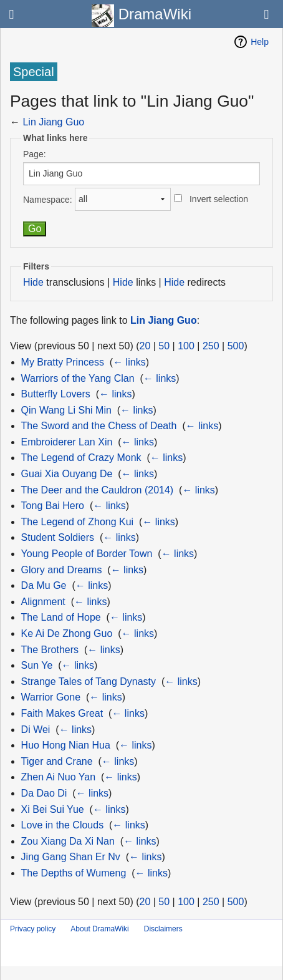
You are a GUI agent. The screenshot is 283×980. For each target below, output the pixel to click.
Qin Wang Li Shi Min (66, 410)
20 (145, 346)
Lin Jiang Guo (53, 122)
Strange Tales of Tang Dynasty (89, 682)
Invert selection (219, 199)
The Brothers (50, 650)
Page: (35, 154)
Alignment (43, 602)
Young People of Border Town (87, 554)
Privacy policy (33, 929)
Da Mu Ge (44, 585)
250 (211, 346)
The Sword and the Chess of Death (99, 426)
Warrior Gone (51, 697)
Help (260, 42)
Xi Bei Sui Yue (53, 809)
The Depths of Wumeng (74, 873)
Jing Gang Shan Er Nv (71, 857)
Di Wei (36, 730)
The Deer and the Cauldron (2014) (98, 490)
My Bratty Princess (63, 362)
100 (186, 346)
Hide (33, 282)
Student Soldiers (58, 537)
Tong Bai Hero (53, 506)
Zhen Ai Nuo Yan (59, 777)
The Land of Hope (61, 617)
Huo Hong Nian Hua (66, 745)
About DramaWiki (99, 929)
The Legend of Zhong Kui (78, 522)
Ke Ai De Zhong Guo (67, 633)
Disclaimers (163, 929)
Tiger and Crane (57, 761)
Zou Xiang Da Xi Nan (68, 841)
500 (236, 346)
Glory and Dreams (62, 570)
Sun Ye (37, 665)
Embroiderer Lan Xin (67, 442)
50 (164, 346)
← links (129, 362)
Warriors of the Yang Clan (78, 378)
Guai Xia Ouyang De (67, 474)
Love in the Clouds (63, 825)
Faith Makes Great (62, 713)
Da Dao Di (44, 793)
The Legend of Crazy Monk (81, 458)
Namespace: (48, 199)
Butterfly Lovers (56, 394)
